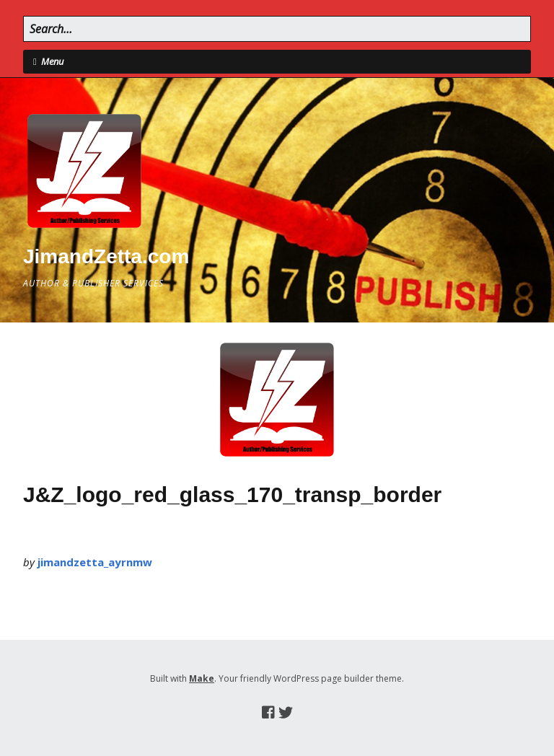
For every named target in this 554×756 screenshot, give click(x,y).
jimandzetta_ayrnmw (95, 562)
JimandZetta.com (106, 256)
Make (202, 678)
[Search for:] (277, 29)
